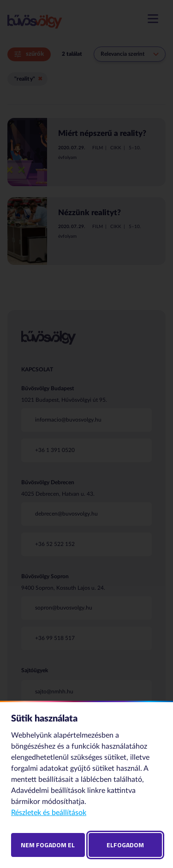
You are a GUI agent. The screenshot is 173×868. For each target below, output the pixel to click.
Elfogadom (125, 845)
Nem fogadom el (48, 845)
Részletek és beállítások (49, 813)
